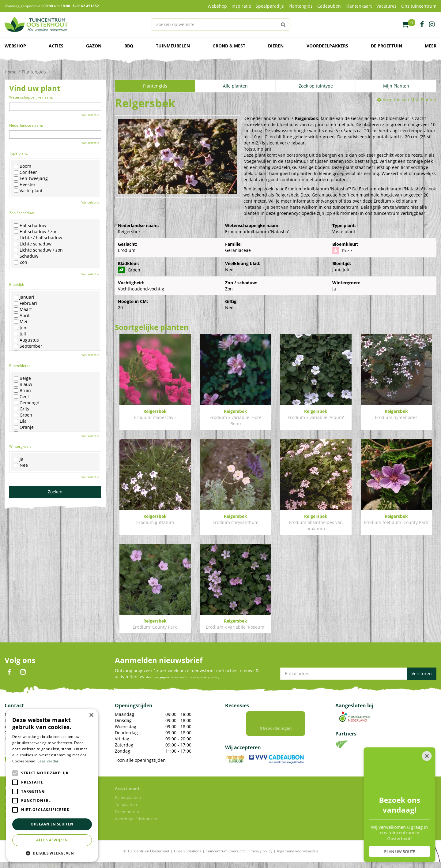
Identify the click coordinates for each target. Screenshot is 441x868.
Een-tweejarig (31, 178)
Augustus (26, 340)
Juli (20, 334)
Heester (25, 185)
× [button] (91, 715)
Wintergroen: (20, 446)
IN (23, 672)
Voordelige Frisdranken (136, 819)
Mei (21, 322)
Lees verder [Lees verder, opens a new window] (48, 761)
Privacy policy (261, 851)
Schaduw (26, 256)
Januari (24, 297)
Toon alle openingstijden (140, 760)
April (22, 316)
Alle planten (235, 86)
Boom (23, 166)
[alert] (52, 785)
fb (422, 24)
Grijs (21, 409)
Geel (21, 397)
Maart (23, 309)
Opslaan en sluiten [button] (52, 824)
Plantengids (155, 86)
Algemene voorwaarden (297, 851)
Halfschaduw (30, 226)
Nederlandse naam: (26, 125)
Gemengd (27, 403)
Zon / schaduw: (22, 213)
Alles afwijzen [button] (52, 840)
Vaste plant (28, 191)
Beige (22, 378)
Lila (20, 421)
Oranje (24, 427)
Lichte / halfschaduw (38, 238)
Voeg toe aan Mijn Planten (410, 100)
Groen (23, 415)
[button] (52, 853)
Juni (21, 328)
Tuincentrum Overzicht (225, 851)
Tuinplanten (126, 804)
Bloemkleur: (19, 366)
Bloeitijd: (17, 284)
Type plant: (19, 153)
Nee (21, 465)
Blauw (23, 384)
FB (9, 672)
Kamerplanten (128, 797)
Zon (21, 262)
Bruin (22, 391)
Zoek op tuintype (316, 86)
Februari (25, 303)
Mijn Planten (396, 86)
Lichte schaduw (33, 244)
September (28, 346)
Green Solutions (188, 851)
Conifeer (25, 172)
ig (432, 24)
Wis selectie (90, 115)
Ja (19, 459)
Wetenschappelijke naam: (31, 97)
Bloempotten (127, 812)
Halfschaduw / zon (36, 232)
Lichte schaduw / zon (38, 250)
